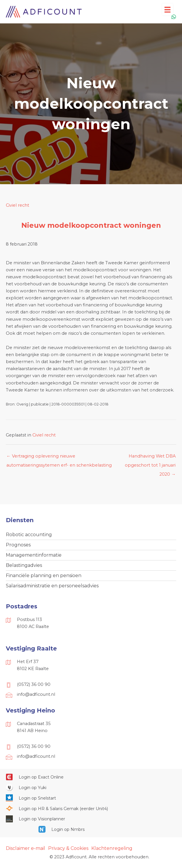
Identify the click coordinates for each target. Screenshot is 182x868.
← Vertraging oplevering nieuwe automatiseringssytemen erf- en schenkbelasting (59, 458)
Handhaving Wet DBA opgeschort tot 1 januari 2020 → (150, 458)
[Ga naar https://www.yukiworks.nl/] (91, 787)
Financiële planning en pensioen (44, 575)
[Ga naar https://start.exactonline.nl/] (91, 777)
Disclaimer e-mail (26, 848)
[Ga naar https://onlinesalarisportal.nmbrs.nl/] (91, 829)
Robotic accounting (29, 535)
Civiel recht (17, 205)
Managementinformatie (34, 555)
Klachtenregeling (112, 848)
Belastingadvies (24, 565)
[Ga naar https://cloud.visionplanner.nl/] (91, 819)
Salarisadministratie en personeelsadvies (52, 586)
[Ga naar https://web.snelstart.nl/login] (91, 798)
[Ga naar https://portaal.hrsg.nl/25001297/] (91, 808)
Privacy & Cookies (68, 848)
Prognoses (18, 545)
